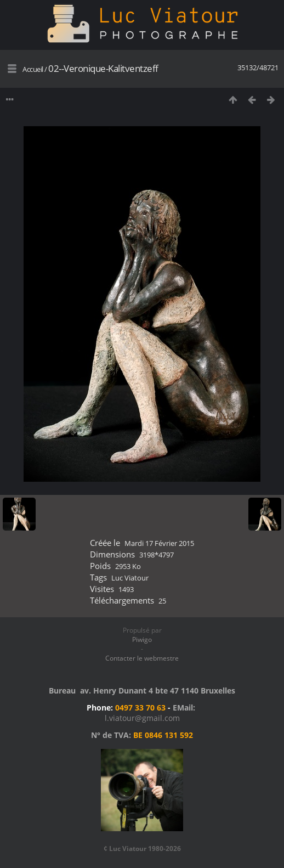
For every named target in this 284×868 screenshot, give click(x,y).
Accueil (33, 69)
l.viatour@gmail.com (142, 718)
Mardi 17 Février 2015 (159, 543)
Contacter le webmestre (142, 658)
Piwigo (142, 639)
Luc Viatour (130, 578)
